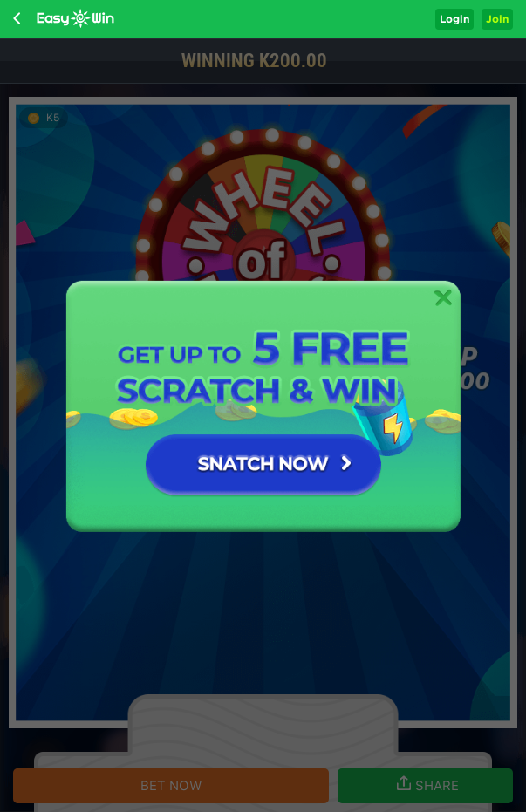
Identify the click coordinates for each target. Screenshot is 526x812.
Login (454, 19)
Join (497, 19)
